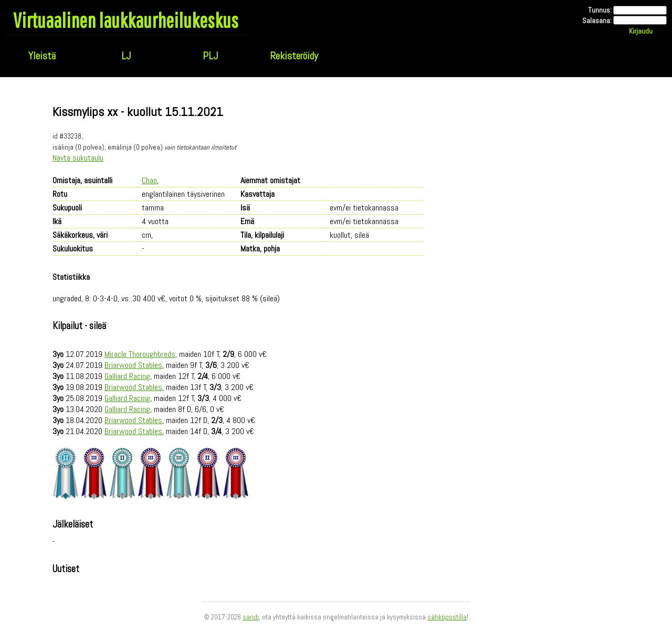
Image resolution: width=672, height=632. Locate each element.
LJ (126, 56)
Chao (149, 180)
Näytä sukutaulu (78, 158)
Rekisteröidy (294, 56)
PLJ (210, 56)
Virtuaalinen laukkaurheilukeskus (126, 20)
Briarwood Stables (133, 365)
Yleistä (42, 56)
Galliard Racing (127, 376)
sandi (251, 617)
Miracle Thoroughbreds (140, 354)
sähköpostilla (447, 617)
